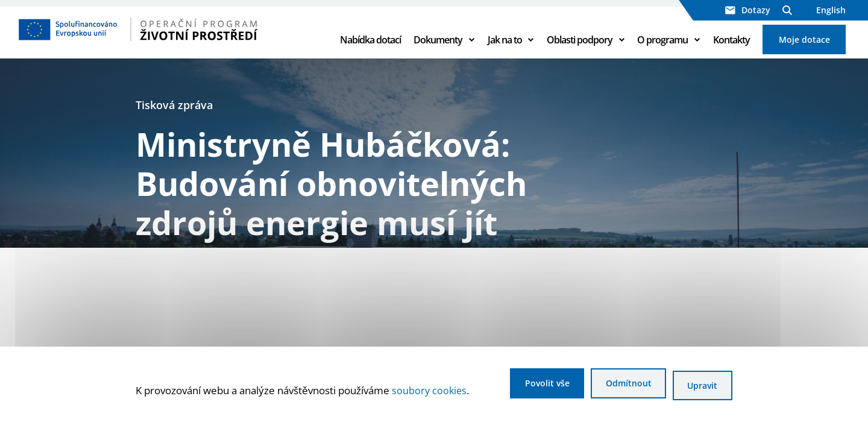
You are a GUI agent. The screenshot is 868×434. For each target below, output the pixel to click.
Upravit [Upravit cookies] (700, 387)
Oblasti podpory (580, 49)
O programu (662, 49)
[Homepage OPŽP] (170, 39)
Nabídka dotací (370, 49)
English (831, 10)
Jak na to (505, 49)
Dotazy (748, 10)
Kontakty (731, 49)
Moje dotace (804, 49)
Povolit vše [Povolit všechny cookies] (524, 387)
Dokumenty (438, 49)
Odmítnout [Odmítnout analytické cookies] (615, 387)
